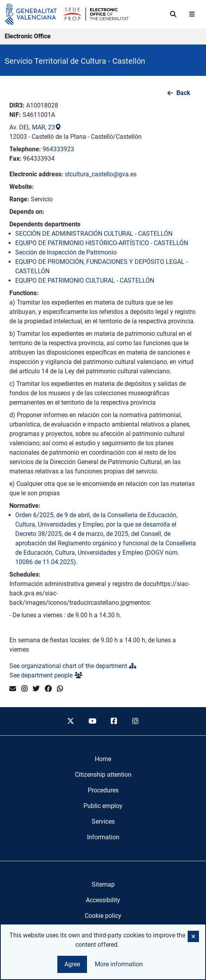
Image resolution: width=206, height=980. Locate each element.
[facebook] (114, 721)
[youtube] (92, 721)
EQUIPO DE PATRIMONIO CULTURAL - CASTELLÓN (85, 280)
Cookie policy (103, 916)
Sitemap (103, 884)
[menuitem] (103, 759)
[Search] (173, 14)
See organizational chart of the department (73, 666)
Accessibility (103, 900)
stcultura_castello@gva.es (101, 174)
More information (119, 964)
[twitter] (71, 721)
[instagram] (136, 721)
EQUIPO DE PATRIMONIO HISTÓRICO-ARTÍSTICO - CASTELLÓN (102, 243)
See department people (46, 675)
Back (183, 93)
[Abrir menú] (192, 14)
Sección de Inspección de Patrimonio (66, 252)
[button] (193, 936)
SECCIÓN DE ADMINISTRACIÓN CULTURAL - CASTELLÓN (94, 234)
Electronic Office (28, 36)
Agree (72, 964)
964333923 (58, 149)
